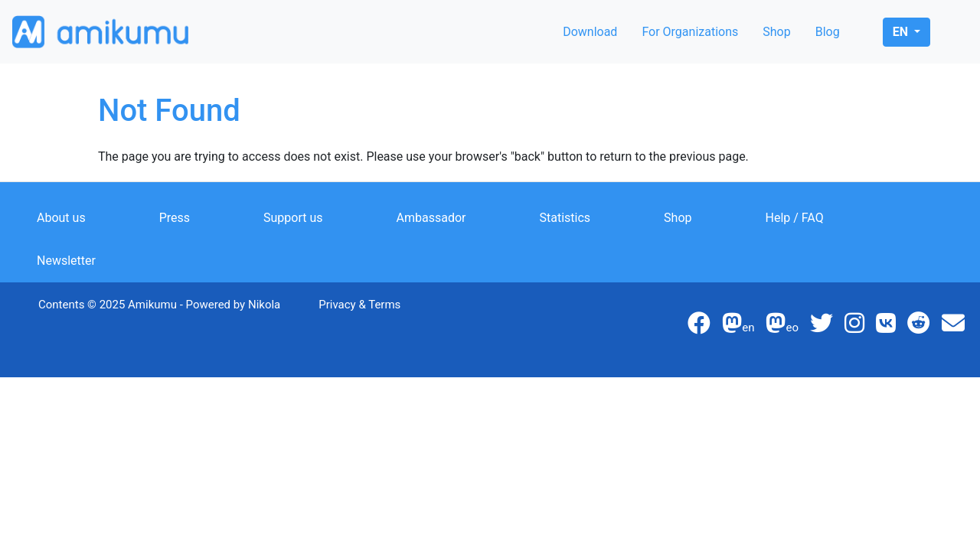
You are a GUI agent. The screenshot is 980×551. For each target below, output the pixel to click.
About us (61, 218)
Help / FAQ (795, 218)
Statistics (565, 218)
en (902, 32)
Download (590, 32)
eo (782, 328)
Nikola (264, 305)
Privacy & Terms (359, 305)
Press (175, 218)
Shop (776, 32)
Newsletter (66, 261)
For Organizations (690, 32)
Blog (828, 32)
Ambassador (431, 218)
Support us (293, 218)
